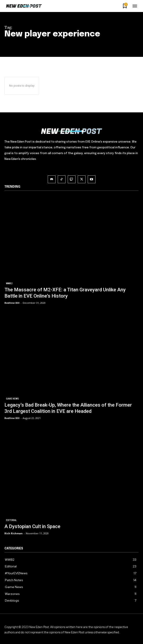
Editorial (11, 520)
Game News (12, 399)
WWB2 (9, 283)
